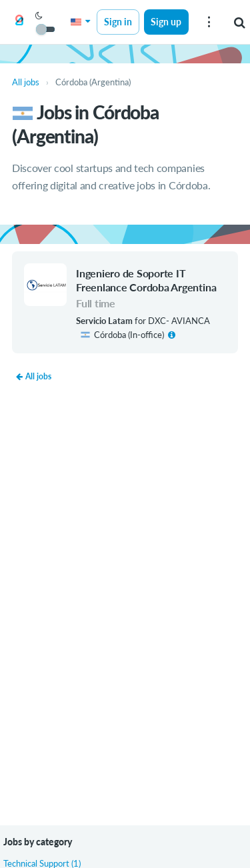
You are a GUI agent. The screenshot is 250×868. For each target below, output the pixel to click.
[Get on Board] (19, 23)
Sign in (118, 22)
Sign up (166, 22)
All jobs (33, 376)
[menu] (209, 22)
